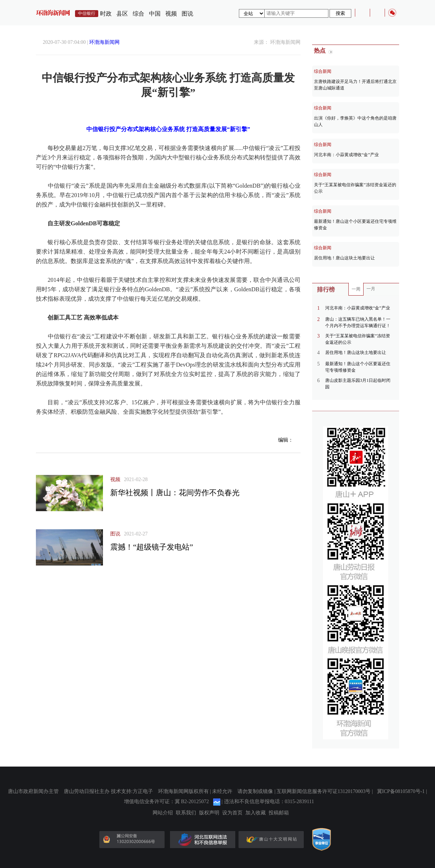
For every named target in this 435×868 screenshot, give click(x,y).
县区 (122, 14)
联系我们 (186, 813)
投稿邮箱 (279, 813)
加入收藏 (256, 813)
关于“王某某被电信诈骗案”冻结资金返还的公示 (355, 188)
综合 (138, 14)
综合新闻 (323, 71)
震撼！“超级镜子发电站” (152, 547)
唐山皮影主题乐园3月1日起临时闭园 (358, 384)
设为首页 (232, 813)
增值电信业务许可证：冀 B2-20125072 (167, 802)
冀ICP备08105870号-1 (401, 791)
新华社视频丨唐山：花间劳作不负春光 (175, 493)
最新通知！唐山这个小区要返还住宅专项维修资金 (355, 225)
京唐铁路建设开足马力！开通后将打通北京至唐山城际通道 (355, 85)
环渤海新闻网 (104, 42)
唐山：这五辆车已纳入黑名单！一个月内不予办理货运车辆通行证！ (358, 322)
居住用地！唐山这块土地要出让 (344, 258)
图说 (187, 14)
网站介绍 (163, 813)
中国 (155, 14)
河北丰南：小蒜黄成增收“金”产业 (346, 155)
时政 (106, 14)
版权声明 (209, 813)
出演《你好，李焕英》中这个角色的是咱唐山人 (355, 121)
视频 (171, 14)
